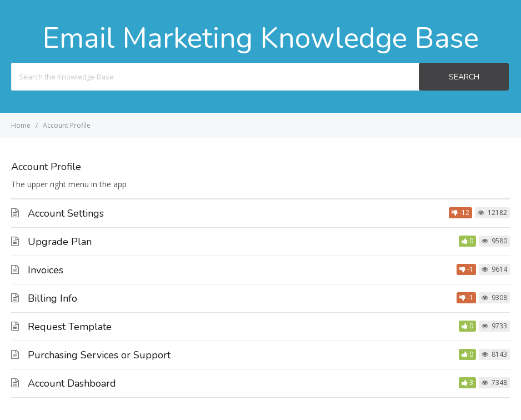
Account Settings (66, 213)
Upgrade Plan (60, 242)
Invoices (46, 270)
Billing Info (52, 298)
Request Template (70, 327)
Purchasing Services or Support (99, 355)
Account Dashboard (72, 383)
